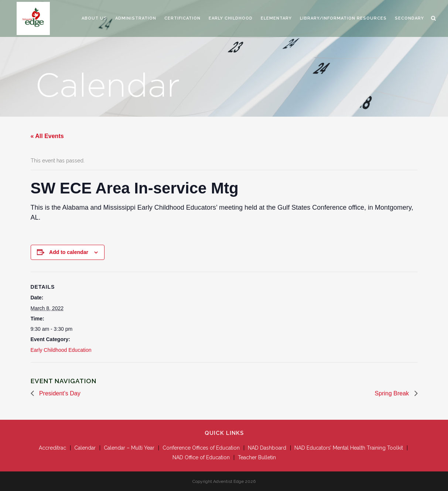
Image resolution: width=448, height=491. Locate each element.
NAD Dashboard (267, 448)
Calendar (85, 448)
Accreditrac (52, 448)
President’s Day (59, 393)
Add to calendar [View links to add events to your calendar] (69, 252)
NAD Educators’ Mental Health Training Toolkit (349, 448)
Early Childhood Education (61, 350)
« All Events (47, 136)
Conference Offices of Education (201, 448)
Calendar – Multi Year (129, 448)
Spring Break (393, 393)
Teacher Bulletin (257, 457)
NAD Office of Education (201, 457)
